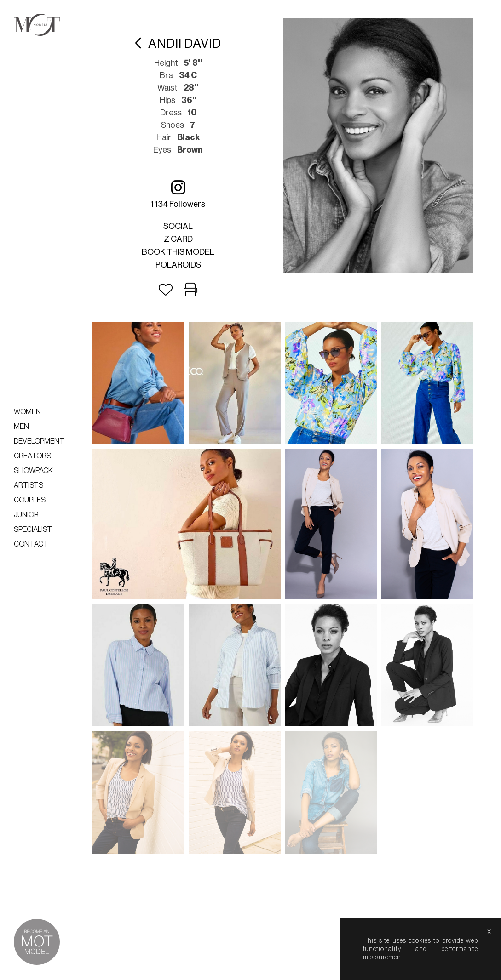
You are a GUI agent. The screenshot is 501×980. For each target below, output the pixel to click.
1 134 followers (178, 194)
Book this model (178, 252)
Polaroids (178, 265)
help (319, 970)
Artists (29, 485)
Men (21, 427)
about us (284, 970)
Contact (31, 544)
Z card (178, 239)
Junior (26, 515)
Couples (30, 500)
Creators (32, 456)
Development (39, 441)
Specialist (33, 530)
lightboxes (240, 970)
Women (27, 412)
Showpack (33, 471)
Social (178, 226)
